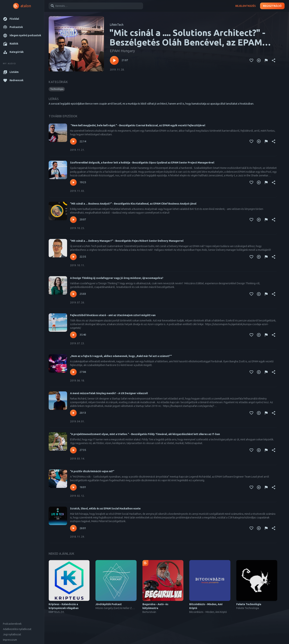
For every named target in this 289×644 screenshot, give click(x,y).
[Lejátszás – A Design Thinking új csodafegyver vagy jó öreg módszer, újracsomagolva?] (73, 294)
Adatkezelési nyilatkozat (17, 629)
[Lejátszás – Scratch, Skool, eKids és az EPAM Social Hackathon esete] (73, 528)
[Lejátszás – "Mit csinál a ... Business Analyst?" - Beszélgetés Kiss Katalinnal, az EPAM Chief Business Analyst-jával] (73, 220)
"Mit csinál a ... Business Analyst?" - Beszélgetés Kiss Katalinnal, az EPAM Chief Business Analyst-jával (133, 204)
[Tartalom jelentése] (266, 60)
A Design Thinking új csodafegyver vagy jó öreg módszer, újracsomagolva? (117, 278)
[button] (22, 19)
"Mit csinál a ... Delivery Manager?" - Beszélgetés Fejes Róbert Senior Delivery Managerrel (127, 241)
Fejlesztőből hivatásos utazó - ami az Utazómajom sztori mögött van (113, 315)
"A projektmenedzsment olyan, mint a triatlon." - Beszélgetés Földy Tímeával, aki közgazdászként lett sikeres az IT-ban (145, 434)
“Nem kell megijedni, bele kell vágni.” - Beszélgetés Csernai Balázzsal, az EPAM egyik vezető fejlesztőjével (138, 125)
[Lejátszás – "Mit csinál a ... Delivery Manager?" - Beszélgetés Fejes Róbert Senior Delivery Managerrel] (73, 257)
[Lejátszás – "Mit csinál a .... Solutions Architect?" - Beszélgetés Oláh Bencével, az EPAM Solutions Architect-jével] (114, 60)
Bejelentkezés (246, 6)
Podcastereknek (12, 624)
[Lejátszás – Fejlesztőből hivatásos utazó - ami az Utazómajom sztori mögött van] (73, 335)
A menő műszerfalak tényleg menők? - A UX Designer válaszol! (109, 393)
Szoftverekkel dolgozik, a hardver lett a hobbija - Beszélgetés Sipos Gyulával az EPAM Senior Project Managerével (142, 163)
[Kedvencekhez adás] (251, 60)
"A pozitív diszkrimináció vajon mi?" (92, 471)
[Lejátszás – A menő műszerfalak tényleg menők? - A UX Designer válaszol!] (73, 413)
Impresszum (10, 640)
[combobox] (95, 6)
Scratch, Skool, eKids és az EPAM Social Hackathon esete (105, 508)
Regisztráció (272, 6)
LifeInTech (117, 25)
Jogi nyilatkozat (12, 634)
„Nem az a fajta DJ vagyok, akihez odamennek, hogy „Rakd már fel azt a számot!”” (121, 356)
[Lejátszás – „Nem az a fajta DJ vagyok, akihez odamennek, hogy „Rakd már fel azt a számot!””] (73, 372)
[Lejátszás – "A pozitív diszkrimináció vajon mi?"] (73, 487)
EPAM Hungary (122, 51)
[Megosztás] (274, 60)
